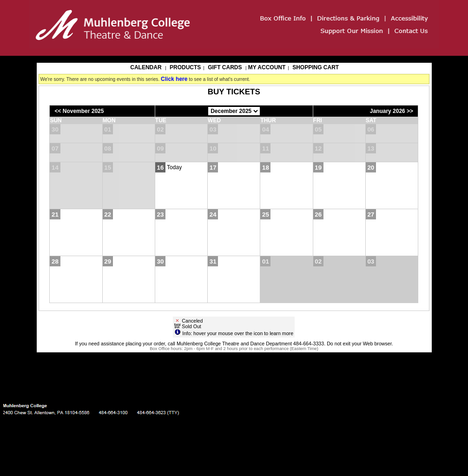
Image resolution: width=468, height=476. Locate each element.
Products (185, 67)
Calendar (146, 67)
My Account (266, 67)
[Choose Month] (234, 111)
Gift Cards (225, 67)
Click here (174, 79)
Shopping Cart (316, 67)
